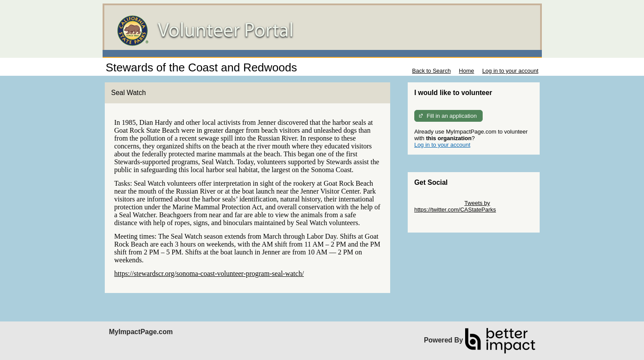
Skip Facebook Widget (443, 223)
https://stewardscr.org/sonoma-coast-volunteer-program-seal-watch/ (209, 274)
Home (467, 71)
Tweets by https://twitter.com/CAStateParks (455, 206)
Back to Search (431, 71)
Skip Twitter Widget (439, 203)
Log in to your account (510, 71)
